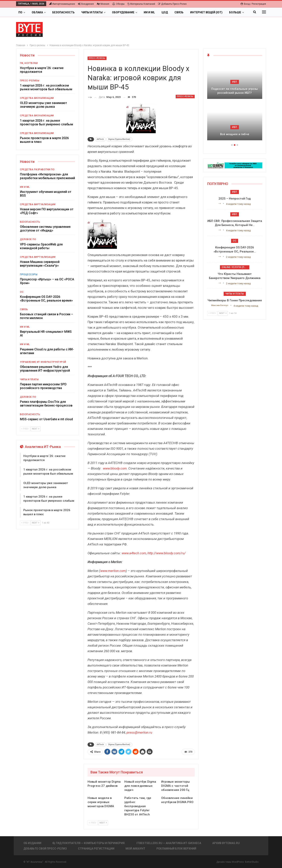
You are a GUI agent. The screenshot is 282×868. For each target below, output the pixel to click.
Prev (93, 823)
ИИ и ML (149, 12)
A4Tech (100, 139)
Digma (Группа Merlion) (119, 139)
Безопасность (63, 12)
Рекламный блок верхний (176, 849)
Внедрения (86, 4)
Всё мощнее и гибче (235, 134)
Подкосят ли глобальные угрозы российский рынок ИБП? (235, 91)
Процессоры (29, 274)
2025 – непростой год (235, 199)
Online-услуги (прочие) (235, 267)
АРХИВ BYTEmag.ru (226, 843)
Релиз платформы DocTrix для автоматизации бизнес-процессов (46, 404)
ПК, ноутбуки (29, 63)
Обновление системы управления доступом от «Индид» (45, 229)
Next (103, 823)
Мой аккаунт (135, 849)
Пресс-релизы (97, 58)
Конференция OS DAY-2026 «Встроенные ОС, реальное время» (46, 299)
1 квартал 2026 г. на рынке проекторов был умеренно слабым (47, 122)
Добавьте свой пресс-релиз (45, 849)
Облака (37, 12)
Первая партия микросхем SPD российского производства (43, 386)
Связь (179, 12)
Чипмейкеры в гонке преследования (235, 300)
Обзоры (118, 4)
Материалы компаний (141, 4)
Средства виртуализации (38, 204)
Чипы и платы (92, 12)
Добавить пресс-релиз (172, 4)
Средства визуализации (37, 98)
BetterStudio (252, 862)
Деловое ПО (28, 239)
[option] (235, 103)
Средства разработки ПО (37, 170)
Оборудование (123, 12)
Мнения (103, 4)
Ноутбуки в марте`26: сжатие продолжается (42, 70)
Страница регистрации (96, 849)
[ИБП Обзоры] (235, 165)
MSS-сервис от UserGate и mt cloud (46, 419)
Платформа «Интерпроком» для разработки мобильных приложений (47, 176)
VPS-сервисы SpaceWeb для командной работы (41, 246)
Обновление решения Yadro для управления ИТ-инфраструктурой (45, 369)
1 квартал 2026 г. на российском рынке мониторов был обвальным (46, 87)
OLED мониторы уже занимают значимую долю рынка (43, 105)
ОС (22, 292)
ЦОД (165, 12)
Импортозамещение (62, 4)
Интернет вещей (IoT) (206, 12)
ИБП (235, 82)
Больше (235, 12)
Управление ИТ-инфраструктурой (43, 362)
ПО (20, 12)
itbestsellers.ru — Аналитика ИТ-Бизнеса (169, 843)
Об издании (32, 843)
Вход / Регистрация (253, 4)
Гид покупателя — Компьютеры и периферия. (89, 843)
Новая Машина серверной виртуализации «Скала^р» (40, 264)
